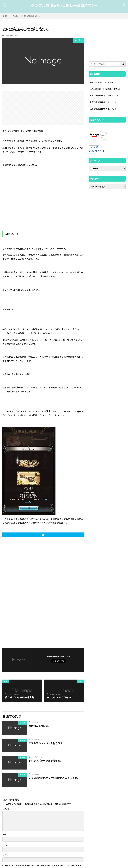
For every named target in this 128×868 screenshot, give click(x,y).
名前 (4, 834)
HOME (7, 16)
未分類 (15, 16)
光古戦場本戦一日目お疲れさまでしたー (106, 89)
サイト (5, 855)
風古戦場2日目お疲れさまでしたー (104, 109)
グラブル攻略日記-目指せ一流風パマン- (64, 5)
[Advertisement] (43, 108)
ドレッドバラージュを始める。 (46, 761)
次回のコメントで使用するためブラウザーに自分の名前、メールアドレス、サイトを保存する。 (44, 866)
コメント (7, 809)
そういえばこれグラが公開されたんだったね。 (54, 778)
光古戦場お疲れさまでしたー (102, 82)
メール (5, 845)
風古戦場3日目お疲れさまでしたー (104, 102)
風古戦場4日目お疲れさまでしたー (104, 96)
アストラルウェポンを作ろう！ (46, 743)
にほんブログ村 (96, 151)
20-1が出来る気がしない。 (31, 16)
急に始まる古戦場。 (40, 726)
